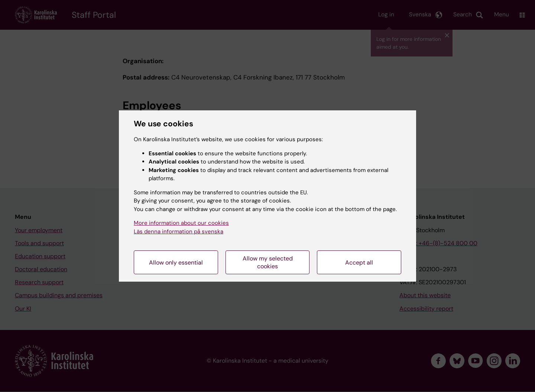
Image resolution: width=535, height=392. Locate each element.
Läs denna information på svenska (179, 231)
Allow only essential (176, 263)
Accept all (359, 263)
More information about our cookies (181, 223)
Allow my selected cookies (268, 262)
